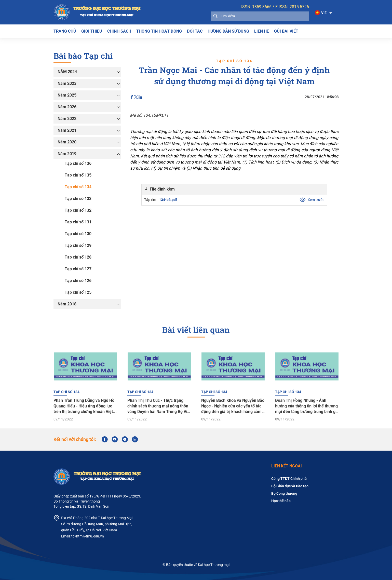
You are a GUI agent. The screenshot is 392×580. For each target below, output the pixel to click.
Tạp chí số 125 (78, 292)
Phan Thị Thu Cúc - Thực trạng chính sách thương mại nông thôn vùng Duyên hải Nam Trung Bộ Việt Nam (159, 419)
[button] (324, 13)
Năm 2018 (67, 304)
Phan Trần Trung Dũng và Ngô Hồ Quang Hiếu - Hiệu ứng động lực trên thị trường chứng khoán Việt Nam (84, 419)
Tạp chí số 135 (78, 175)
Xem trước (312, 200)
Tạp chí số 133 (78, 199)
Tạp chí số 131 (78, 222)
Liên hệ (262, 31)
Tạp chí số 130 (78, 234)
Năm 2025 (67, 95)
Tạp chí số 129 (78, 245)
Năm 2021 (67, 130)
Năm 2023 (67, 83)
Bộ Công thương (284, 493)
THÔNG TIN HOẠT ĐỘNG (159, 31)
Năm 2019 (67, 154)
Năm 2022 (67, 119)
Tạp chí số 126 (78, 281)
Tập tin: (219, 200)
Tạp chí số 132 (78, 210)
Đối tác (195, 31)
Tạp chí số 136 (78, 163)
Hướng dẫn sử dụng (228, 31)
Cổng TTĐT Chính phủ (289, 479)
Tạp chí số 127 (78, 269)
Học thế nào (281, 501)
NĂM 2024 (67, 72)
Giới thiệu (92, 31)
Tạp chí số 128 (78, 257)
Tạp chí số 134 (78, 187)
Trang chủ (65, 31)
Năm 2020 (67, 142)
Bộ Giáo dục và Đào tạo (290, 486)
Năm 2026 (67, 107)
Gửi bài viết (286, 31)
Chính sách (119, 31)
